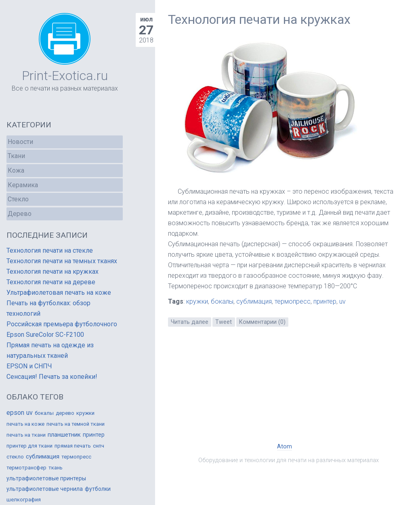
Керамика (23, 185)
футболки (98, 489)
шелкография (24, 500)
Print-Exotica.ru (65, 76)
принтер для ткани (29, 446)
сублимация (254, 301)
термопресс (293, 301)
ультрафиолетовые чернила (45, 489)
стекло (15, 457)
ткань (56, 468)
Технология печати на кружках (259, 19)
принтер (325, 301)
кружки (197, 301)
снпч (99, 446)
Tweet (224, 322)
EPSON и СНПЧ (29, 366)
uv (342, 301)
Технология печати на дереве (51, 282)
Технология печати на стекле (50, 250)
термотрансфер (26, 468)
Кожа (16, 170)
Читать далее (190, 322)
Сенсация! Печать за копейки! (52, 377)
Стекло (18, 199)
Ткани (16, 156)
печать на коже (25, 424)
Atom (285, 447)
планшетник (64, 435)
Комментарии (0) (262, 322)
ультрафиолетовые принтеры (46, 478)
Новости (20, 142)
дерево (65, 413)
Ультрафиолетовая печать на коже (59, 293)
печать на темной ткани (76, 424)
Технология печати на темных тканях (62, 261)
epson (15, 413)
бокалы (222, 301)
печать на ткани (26, 435)
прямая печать (73, 446)
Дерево (20, 214)
